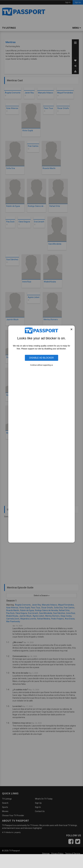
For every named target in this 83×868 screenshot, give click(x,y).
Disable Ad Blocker (41, 358)
